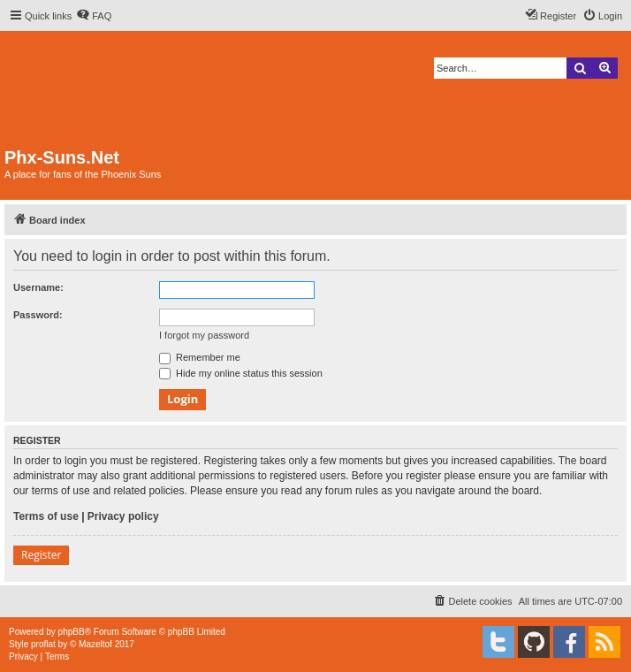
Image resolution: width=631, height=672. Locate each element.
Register (41, 555)
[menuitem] (94, 16)
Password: (38, 315)
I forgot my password (204, 335)
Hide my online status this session (241, 373)
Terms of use (46, 516)
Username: (38, 287)
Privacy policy (123, 516)
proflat (43, 644)
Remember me (200, 357)
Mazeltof (95, 644)
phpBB (72, 632)
